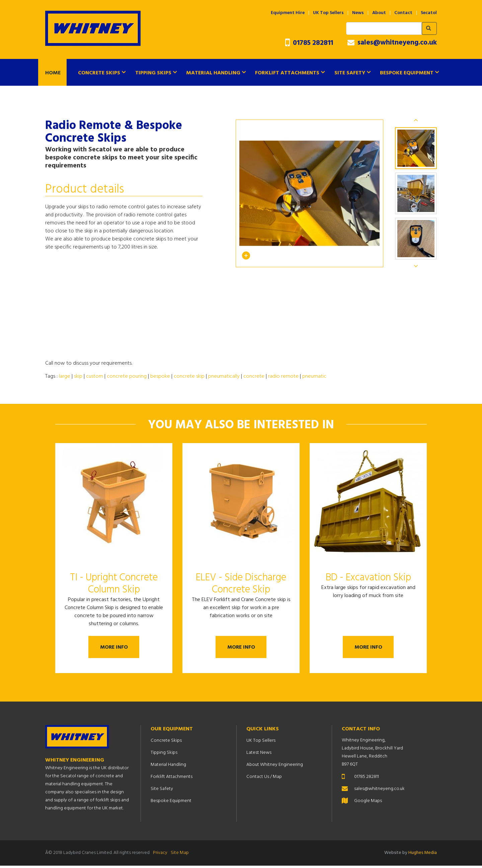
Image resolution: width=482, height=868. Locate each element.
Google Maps (368, 803)
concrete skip (189, 376)
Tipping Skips (153, 73)
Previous (416, 120)
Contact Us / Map (264, 779)
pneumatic (314, 376)
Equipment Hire (288, 13)
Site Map (180, 855)
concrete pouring (127, 376)
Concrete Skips (99, 73)
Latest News (259, 755)
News (358, 13)
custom (95, 376)
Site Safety (350, 73)
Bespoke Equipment (407, 73)
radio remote (283, 376)
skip (78, 376)
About (379, 13)
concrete (254, 376)
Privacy (160, 855)
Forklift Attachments (287, 73)
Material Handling (213, 73)
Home (53, 73)
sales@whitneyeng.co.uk (392, 43)
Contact (403, 13)
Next (416, 266)
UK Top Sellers (328, 13)
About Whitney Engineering (275, 767)
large (65, 376)
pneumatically (224, 376)
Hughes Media (423, 855)
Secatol (429, 13)
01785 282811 (309, 43)
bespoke (160, 376)
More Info (114, 648)
